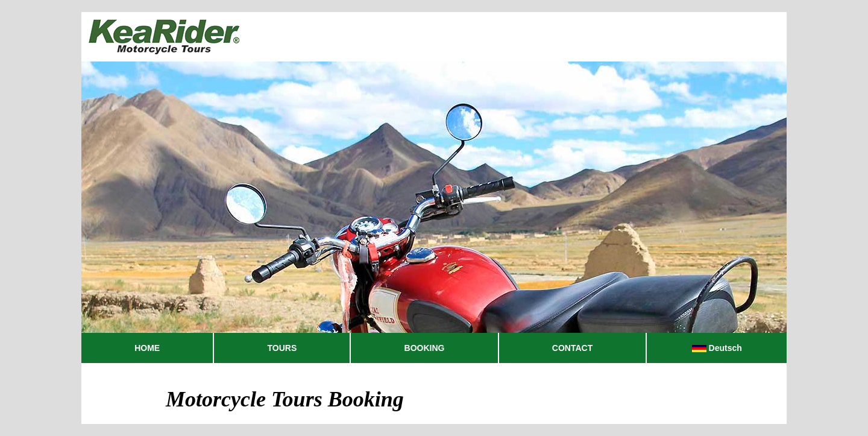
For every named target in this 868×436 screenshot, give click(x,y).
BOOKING (425, 348)
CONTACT (572, 348)
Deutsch (717, 348)
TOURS (282, 348)
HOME (147, 348)
